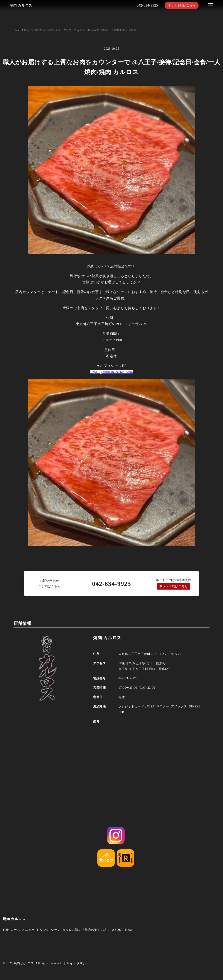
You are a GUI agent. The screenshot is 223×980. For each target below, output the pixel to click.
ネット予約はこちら (182, 5)
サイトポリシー (78, 963)
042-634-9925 (147, 5)
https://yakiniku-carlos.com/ (111, 372)
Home (17, 30)
